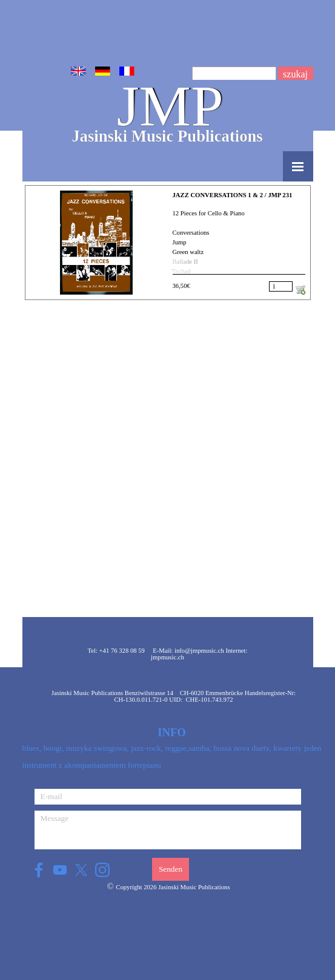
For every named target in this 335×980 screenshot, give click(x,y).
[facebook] (39, 870)
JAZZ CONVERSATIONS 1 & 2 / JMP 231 (233, 195)
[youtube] (60, 870)
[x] (81, 870)
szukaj (295, 74)
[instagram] (103, 870)
